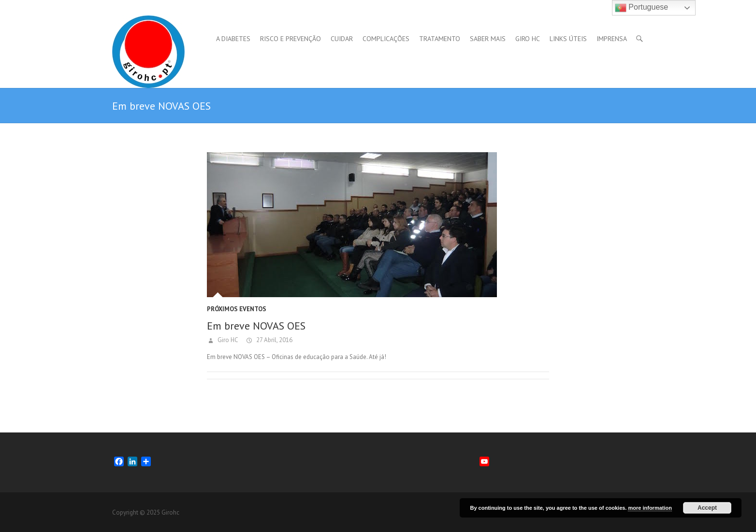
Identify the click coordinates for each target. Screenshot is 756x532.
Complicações (386, 39)
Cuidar (342, 39)
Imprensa (612, 39)
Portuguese (641, 8)
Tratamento (440, 39)
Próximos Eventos (237, 309)
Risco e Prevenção (291, 39)
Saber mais (488, 39)
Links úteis (568, 39)
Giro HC (227, 340)
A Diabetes (233, 39)
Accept (707, 508)
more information (650, 508)
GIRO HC (528, 39)
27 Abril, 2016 (274, 340)
